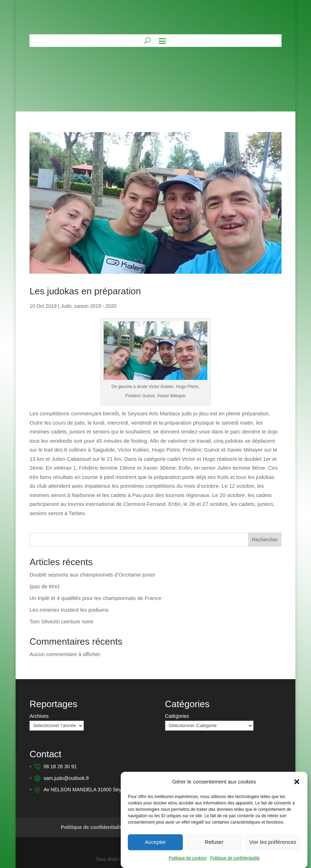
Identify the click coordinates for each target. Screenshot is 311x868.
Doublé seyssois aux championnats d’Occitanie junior (92, 575)
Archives (39, 716)
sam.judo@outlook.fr (67, 778)
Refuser (214, 847)
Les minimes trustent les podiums (69, 610)
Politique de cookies (188, 862)
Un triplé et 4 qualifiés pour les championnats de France (95, 598)
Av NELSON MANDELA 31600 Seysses (88, 789)
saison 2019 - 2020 (95, 306)
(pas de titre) (44, 586)
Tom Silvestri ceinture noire (61, 621)
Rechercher (265, 540)
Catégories (177, 716)
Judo (66, 306)
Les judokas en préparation (85, 291)
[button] (297, 786)
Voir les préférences (273, 847)
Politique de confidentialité (235, 862)
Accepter (155, 847)
